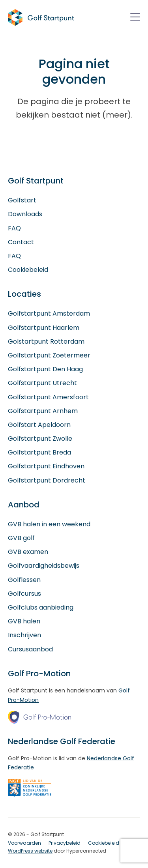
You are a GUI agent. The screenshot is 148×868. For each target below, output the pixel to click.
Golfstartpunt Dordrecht (47, 480)
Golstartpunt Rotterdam (46, 341)
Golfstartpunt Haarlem (44, 328)
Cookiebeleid (28, 270)
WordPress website (30, 851)
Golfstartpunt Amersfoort (48, 397)
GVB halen (24, 621)
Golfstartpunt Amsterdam (49, 313)
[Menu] (135, 18)
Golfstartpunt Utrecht (42, 383)
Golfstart (22, 200)
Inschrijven (24, 635)
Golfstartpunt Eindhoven (46, 466)
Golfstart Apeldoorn (39, 425)
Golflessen (24, 580)
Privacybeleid (65, 843)
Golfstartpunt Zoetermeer (49, 355)
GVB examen (28, 552)
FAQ (14, 228)
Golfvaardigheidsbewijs (44, 566)
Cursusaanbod (30, 649)
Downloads (25, 214)
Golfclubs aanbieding (41, 607)
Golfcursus (24, 594)
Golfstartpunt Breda (39, 452)
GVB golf (21, 538)
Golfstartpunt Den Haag (45, 369)
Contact (21, 242)
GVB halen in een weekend (49, 524)
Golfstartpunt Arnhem (43, 411)
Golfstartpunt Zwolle (40, 439)
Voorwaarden (24, 843)
